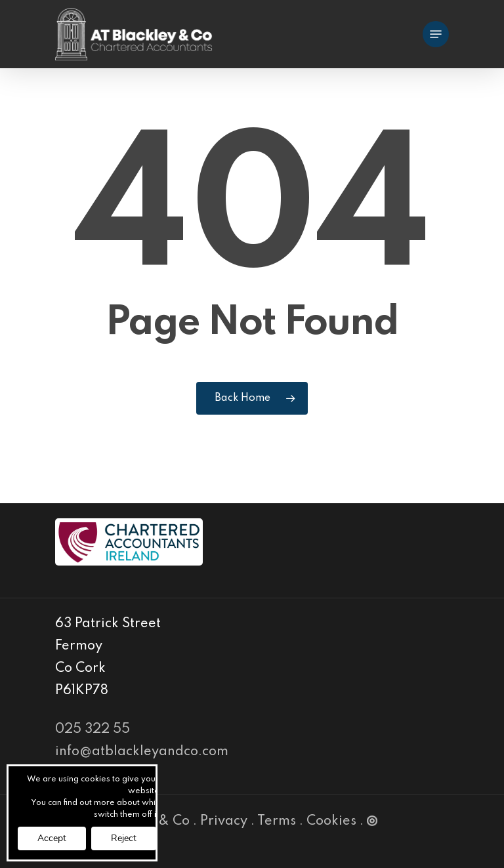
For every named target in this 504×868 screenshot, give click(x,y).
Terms (277, 821)
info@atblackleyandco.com (142, 752)
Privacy (224, 821)
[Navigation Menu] (436, 34)
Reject (124, 838)
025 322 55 (93, 730)
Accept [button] (52, 838)
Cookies (331, 821)
